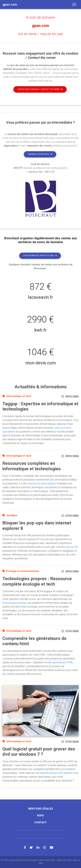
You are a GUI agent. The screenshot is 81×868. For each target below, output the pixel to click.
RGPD (40, 816)
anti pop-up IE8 (69, 547)
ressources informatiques (42, 483)
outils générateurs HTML (60, 662)
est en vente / (41, 34)
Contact (40, 822)
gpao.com (40, 26)
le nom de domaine (41, 17)
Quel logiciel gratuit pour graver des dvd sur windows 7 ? (39, 752)
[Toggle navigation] (74, 4)
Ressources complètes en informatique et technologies (32, 466)
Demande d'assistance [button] (40, 154)
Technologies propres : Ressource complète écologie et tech (37, 581)
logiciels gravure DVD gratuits (56, 773)
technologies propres (14, 603)
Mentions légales (41, 809)
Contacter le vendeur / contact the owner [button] (40, 89)
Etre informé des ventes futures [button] (40, 256)
